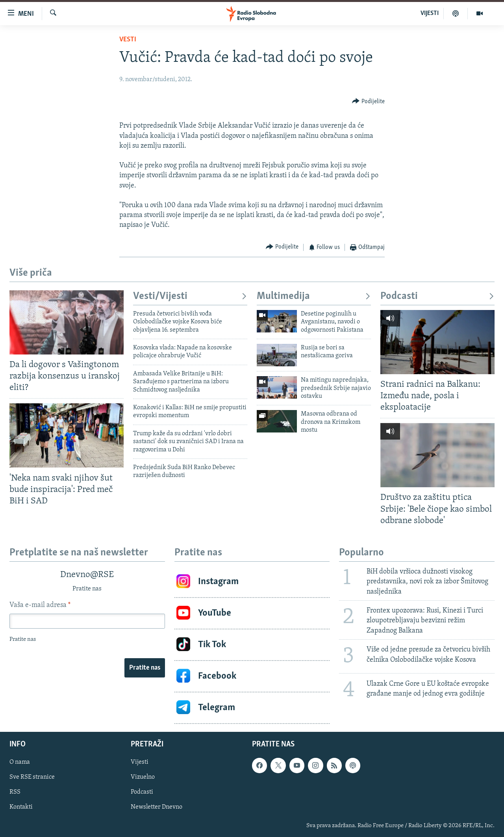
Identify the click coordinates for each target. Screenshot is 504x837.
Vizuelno (143, 777)
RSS (15, 792)
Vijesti (140, 762)
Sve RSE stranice (32, 777)
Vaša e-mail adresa (40, 605)
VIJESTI (430, 13)
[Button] (368, 101)
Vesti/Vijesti (190, 296)
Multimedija (314, 296)
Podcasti (437, 296)
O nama (20, 762)
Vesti (128, 40)
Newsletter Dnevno (157, 807)
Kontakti (21, 807)
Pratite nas (145, 668)
